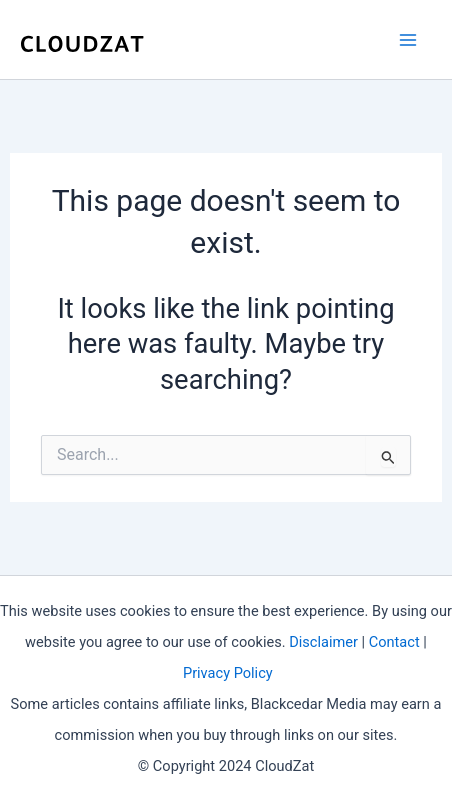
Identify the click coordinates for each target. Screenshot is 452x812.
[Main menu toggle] (408, 39)
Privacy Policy (228, 673)
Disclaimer (323, 642)
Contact (394, 642)
